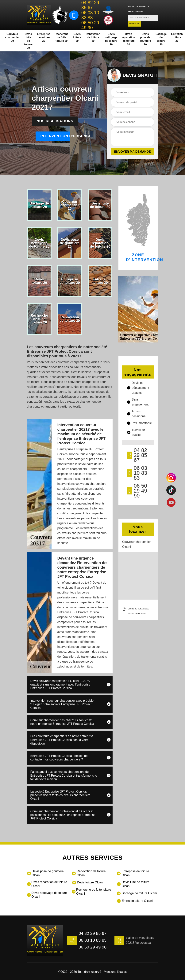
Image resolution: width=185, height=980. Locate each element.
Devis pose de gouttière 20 (145, 39)
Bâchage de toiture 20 (161, 39)
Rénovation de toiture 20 (93, 37)
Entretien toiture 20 (177, 37)
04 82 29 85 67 (90, 5)
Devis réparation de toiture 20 (129, 39)
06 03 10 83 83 (90, 15)
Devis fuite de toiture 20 (28, 41)
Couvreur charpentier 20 (12, 37)
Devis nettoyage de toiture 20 (111, 39)
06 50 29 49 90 (90, 25)
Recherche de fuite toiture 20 (62, 37)
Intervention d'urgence (55, 136)
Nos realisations (55, 121)
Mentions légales (115, 972)
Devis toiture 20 (77, 37)
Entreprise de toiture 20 (44, 37)
